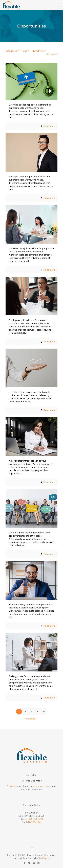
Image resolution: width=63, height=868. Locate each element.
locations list (39, 786)
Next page (32, 719)
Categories (13, 51)
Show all (51, 54)
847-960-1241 (34, 822)
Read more (49, 126)
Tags (26, 51)
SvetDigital (44, 858)
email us (14, 786)
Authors (39, 51)
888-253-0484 (34, 781)
